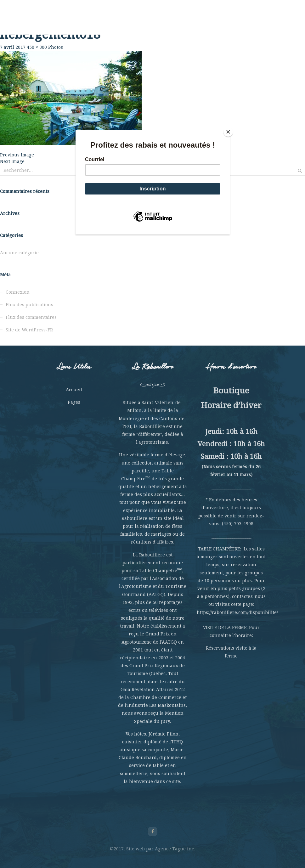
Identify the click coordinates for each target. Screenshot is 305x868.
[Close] (228, 132)
